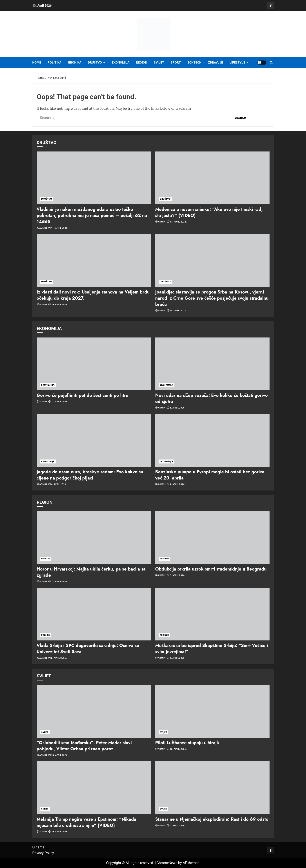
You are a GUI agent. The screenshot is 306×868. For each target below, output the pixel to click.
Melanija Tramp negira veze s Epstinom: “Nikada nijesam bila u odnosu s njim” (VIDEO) (86, 822)
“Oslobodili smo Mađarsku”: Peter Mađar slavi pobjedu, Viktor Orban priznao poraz (84, 746)
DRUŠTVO (95, 62)
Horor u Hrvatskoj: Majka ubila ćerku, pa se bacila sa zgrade (91, 572)
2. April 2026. (59, 658)
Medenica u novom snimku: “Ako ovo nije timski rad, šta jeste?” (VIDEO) (209, 212)
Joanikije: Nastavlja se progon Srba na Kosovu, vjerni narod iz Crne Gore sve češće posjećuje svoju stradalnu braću (212, 298)
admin (43, 228)
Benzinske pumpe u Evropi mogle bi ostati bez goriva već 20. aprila (210, 475)
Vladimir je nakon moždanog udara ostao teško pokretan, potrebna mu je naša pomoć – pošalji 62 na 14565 (92, 216)
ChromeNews (167, 863)
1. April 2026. (178, 658)
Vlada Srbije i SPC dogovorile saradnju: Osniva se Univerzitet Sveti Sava (88, 649)
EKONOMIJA (121, 62)
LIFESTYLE (237, 62)
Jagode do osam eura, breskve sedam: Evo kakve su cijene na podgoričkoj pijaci (90, 475)
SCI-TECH (194, 62)
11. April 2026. (60, 228)
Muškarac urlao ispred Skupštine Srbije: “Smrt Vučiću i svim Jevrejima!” (212, 649)
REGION (142, 62)
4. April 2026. (178, 484)
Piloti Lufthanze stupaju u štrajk (187, 743)
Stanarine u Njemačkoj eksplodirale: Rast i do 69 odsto (212, 819)
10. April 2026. (60, 304)
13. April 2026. (60, 755)
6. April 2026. (178, 408)
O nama (38, 847)
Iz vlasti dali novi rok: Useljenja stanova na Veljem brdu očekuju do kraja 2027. (93, 295)
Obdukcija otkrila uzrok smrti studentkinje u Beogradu (211, 569)
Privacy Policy (43, 853)
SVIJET (159, 62)
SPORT (176, 62)
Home (37, 62)
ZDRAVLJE (215, 62)
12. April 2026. (60, 581)
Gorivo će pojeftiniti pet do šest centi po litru (83, 395)
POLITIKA (54, 62)
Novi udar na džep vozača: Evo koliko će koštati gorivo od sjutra (212, 398)
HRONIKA (75, 62)
